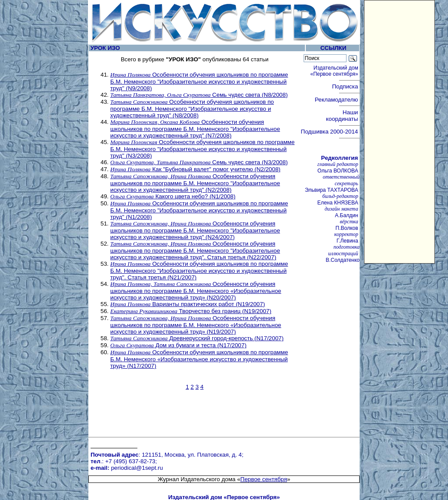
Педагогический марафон (141, 477)
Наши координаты (343, 116)
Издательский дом (335, 71)
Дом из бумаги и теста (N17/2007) (178, 345)
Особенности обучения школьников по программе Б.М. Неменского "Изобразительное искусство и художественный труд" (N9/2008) (199, 81)
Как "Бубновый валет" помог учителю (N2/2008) (195, 169)
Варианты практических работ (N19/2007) (188, 304)
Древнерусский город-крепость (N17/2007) (197, 338)
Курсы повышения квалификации (273, 464)
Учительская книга (252, 471)
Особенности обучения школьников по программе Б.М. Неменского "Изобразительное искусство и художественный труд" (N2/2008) (195, 183)
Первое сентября (264, 435)
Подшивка (330, 132)
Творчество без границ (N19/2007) (191, 311)
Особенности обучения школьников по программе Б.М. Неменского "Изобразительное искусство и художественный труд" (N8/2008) (192, 109)
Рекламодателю (337, 100)
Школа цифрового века (259, 477)
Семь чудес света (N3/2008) (199, 162)
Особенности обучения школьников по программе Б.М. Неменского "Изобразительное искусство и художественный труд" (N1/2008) (199, 210)
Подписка (346, 86)
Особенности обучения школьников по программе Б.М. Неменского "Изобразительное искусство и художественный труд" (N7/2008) (195, 129)
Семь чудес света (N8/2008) (199, 95)
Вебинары (120, 464)
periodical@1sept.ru (137, 426)
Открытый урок (127, 471)
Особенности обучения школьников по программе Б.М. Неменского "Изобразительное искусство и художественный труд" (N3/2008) (202, 149)
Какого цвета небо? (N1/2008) (173, 196)
